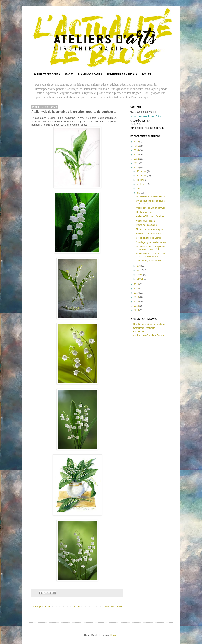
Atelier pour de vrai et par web (151, 208)
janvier (140, 279)
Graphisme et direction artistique (149, 324)
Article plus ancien (113, 607)
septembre (142, 184)
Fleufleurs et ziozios (146, 212)
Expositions (139, 332)
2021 (137, 163)
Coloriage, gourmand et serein (151, 242)
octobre (140, 180)
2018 (137, 289)
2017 (137, 293)
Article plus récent (41, 607)
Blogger (114, 635)
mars (139, 270)
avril (139, 266)
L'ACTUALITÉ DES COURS (46, 74)
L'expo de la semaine (146, 225)
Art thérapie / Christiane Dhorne (149, 335)
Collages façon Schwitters (149, 261)
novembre (142, 176)
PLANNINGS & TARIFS (90, 74)
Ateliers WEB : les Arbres (148, 234)
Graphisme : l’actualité (144, 328)
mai (139, 193)
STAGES (69, 74)
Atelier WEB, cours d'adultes (150, 216)
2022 (137, 159)
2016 (137, 297)
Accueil (77, 607)
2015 (137, 301)
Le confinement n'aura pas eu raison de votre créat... (150, 248)
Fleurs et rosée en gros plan (150, 229)
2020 (137, 168)
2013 (137, 310)
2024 (137, 150)
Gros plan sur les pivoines (149, 238)
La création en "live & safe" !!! (150, 196)
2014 (137, 306)
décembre (142, 171)
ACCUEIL (147, 74)
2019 (137, 284)
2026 (137, 142)
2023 (137, 155)
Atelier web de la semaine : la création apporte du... (150, 255)
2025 (137, 146)
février (140, 275)
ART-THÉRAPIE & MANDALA (122, 74)
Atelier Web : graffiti (146, 221)
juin (139, 189)
